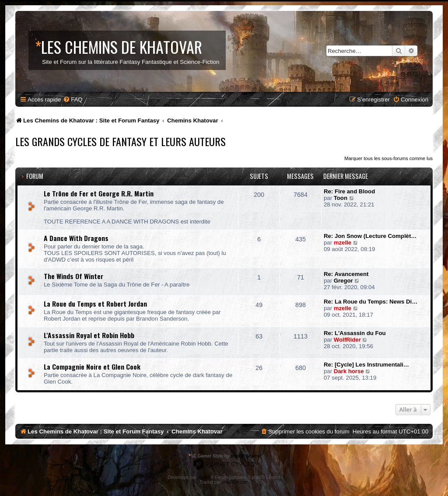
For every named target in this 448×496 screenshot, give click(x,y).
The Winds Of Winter (73, 276)
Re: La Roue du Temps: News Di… (371, 302)
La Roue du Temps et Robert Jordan (95, 304)
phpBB (204, 477)
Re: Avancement (346, 274)
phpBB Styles (245, 456)
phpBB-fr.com (235, 482)
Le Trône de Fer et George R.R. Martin (99, 193)
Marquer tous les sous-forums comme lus (388, 158)
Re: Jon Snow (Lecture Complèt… (370, 236)
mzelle (343, 243)
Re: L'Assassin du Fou (355, 333)
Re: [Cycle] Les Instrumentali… (366, 365)
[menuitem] (73, 100)
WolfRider (347, 340)
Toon (341, 198)
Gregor (343, 281)
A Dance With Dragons (76, 238)
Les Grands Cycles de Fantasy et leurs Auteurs (121, 141)
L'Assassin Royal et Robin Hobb (89, 335)
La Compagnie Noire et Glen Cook (92, 367)
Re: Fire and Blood (349, 191)
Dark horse (349, 371)
